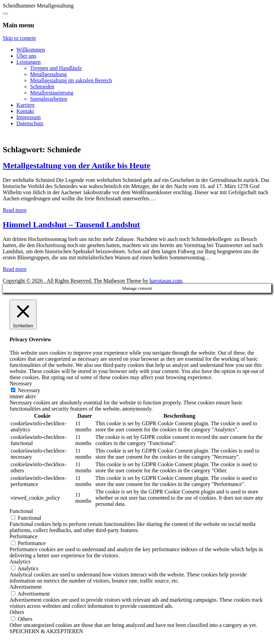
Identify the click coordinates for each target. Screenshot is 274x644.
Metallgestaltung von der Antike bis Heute (77, 166)
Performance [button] (24, 536)
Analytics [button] (20, 562)
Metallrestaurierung (52, 93)
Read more (15, 210)
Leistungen (29, 62)
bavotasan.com (166, 281)
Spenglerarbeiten (49, 99)
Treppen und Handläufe (56, 68)
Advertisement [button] (26, 587)
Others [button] (17, 612)
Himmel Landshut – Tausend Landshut (71, 225)
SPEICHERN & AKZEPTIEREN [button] (46, 631)
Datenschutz (30, 123)
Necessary (29, 390)
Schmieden (42, 87)
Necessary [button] (21, 383)
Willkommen (31, 50)
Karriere (25, 105)
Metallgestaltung (49, 74)
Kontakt (25, 111)
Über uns (26, 56)
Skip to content (19, 38)
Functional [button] (21, 511)
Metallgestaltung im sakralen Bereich (71, 80)
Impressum (29, 117)
